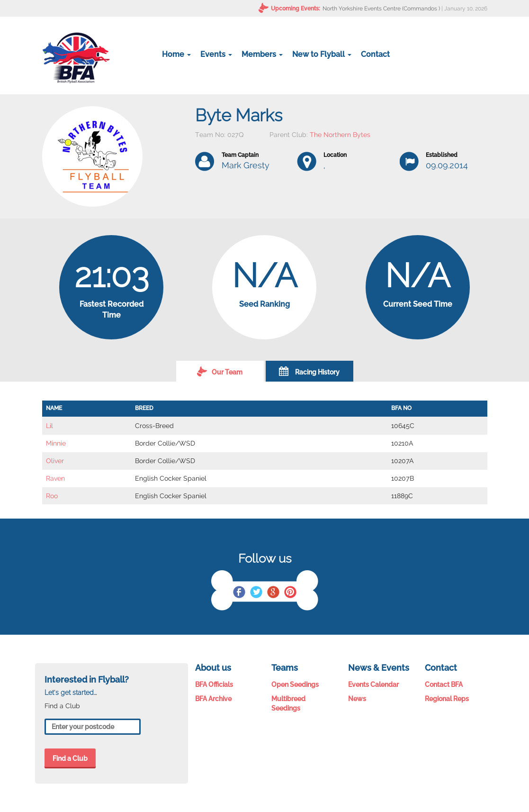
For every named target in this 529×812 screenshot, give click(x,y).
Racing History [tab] (309, 371)
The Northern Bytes (340, 135)
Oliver (55, 461)
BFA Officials (214, 684)
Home (176, 54)
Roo (52, 496)
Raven (55, 478)
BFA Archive (213, 699)
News (357, 699)
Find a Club (70, 758)
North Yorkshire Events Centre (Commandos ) (381, 9)
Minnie (56, 443)
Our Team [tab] (220, 371)
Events (216, 54)
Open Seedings (295, 684)
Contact (375, 54)
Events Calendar (373, 684)
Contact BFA (444, 684)
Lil (49, 426)
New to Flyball (322, 54)
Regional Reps (447, 699)
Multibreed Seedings (288, 703)
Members (262, 54)
